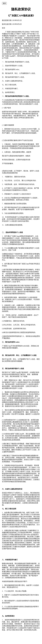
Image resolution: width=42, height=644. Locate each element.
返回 (4, 3)
